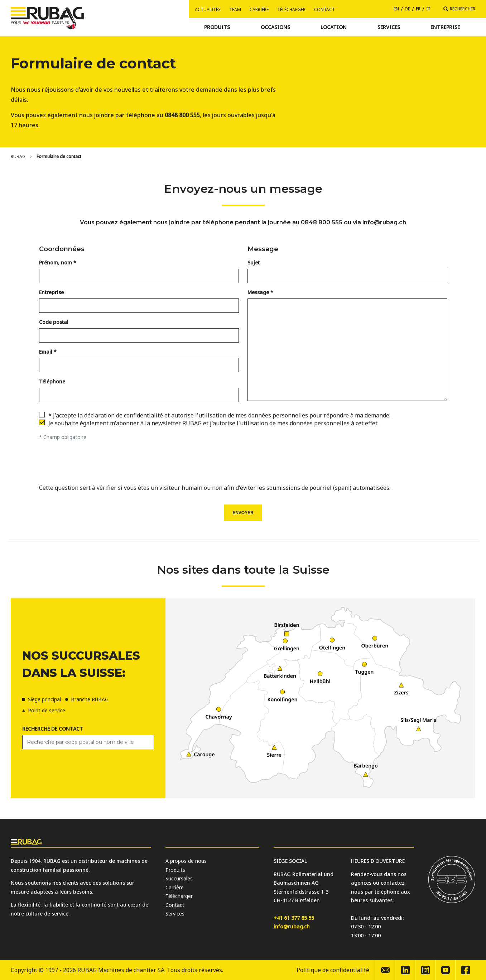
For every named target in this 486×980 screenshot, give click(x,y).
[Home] (18, 157)
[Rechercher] (459, 9)
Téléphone (52, 381)
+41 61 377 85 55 (294, 918)
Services (175, 914)
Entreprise (51, 292)
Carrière (259, 9)
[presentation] (243, 464)
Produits (175, 870)
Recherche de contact (53, 729)
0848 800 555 (322, 222)
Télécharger (291, 9)
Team (235, 9)
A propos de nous (186, 861)
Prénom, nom (56, 262)
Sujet (254, 262)
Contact (324, 9)
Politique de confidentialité (333, 970)
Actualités (208, 9)
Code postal (54, 322)
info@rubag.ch (384, 222)
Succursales (179, 878)
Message (258, 292)
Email (46, 352)
